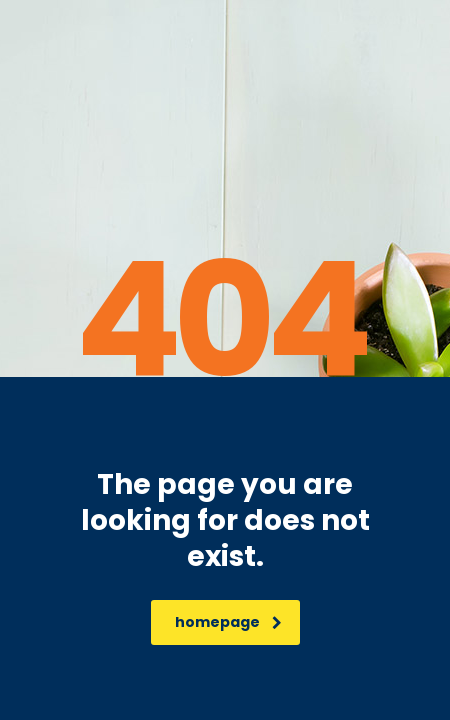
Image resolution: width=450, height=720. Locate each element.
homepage (228, 622)
